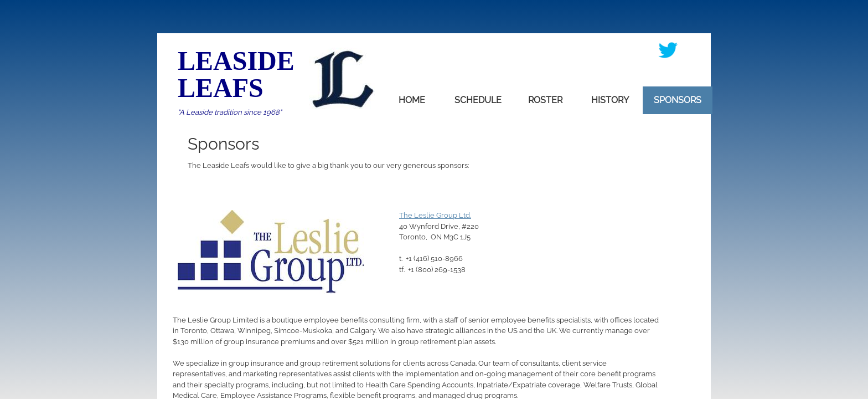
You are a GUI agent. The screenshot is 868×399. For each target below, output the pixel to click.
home (412, 100)
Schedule (478, 100)
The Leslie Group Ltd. (435, 215)
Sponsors (678, 100)
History (610, 100)
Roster (545, 100)
